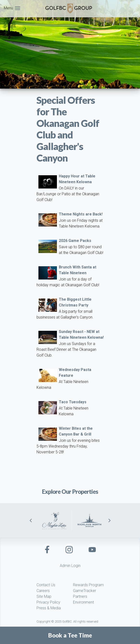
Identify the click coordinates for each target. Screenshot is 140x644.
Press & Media (49, 608)
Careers (43, 591)
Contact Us (46, 585)
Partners (80, 596)
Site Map (44, 596)
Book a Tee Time (70, 635)
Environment (83, 602)
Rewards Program (88, 585)
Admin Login (70, 566)
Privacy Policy (48, 602)
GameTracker (85, 591)
